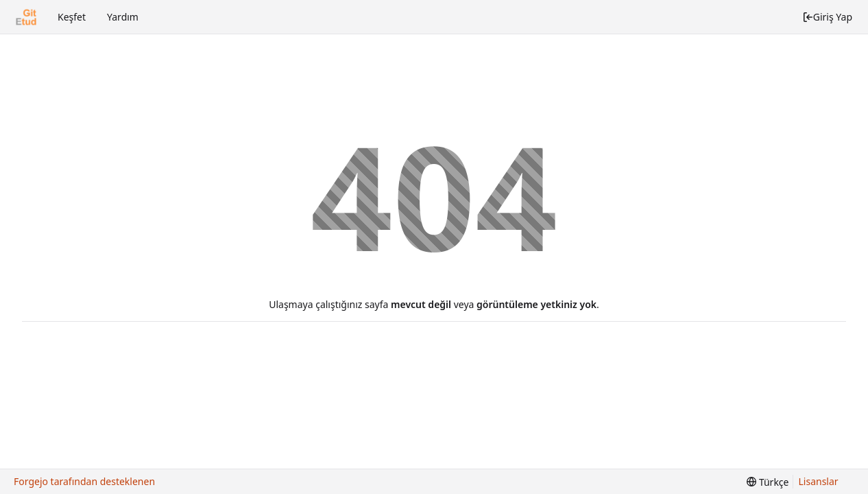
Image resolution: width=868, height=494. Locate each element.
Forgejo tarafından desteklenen (84, 481)
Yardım (123, 17)
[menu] (768, 482)
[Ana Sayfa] (26, 17)
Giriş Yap (827, 17)
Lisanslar (819, 481)
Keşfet (72, 17)
